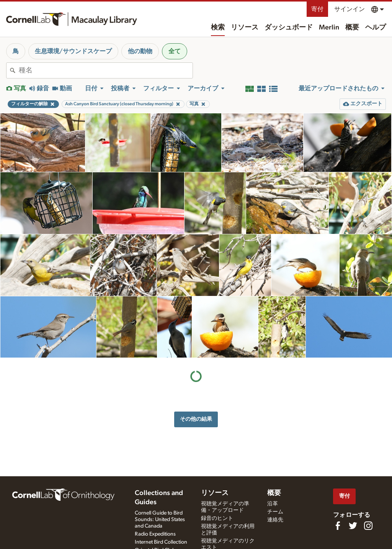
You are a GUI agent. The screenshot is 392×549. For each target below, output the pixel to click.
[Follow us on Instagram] (368, 526)
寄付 (317, 9)
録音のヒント (217, 518)
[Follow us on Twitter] (353, 526)
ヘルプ (376, 28)
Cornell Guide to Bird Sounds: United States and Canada (160, 520)
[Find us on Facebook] (338, 526)
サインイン (350, 9)
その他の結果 (196, 419)
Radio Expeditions (155, 534)
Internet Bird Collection (161, 542)
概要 (352, 28)
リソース (245, 28)
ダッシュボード (289, 28)
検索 (218, 28)
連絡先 (275, 520)
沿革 (273, 504)
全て (175, 51)
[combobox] (106, 70)
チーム (275, 512)
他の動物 (140, 51)
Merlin (329, 28)
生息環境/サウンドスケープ (73, 51)
